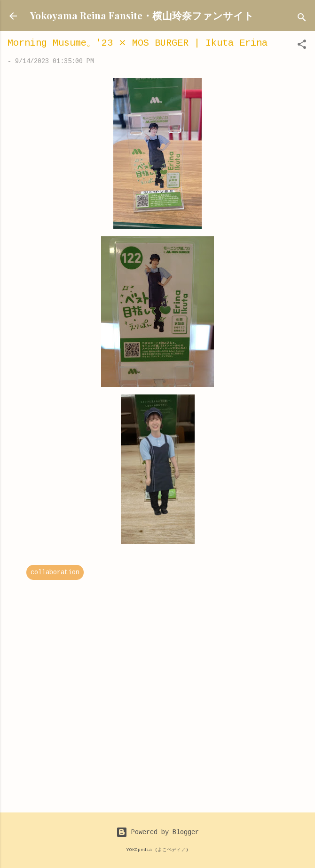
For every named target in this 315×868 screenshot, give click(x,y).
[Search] (302, 19)
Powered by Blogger (157, 832)
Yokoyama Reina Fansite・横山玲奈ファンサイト (142, 15)
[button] (302, 46)
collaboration (55, 572)
